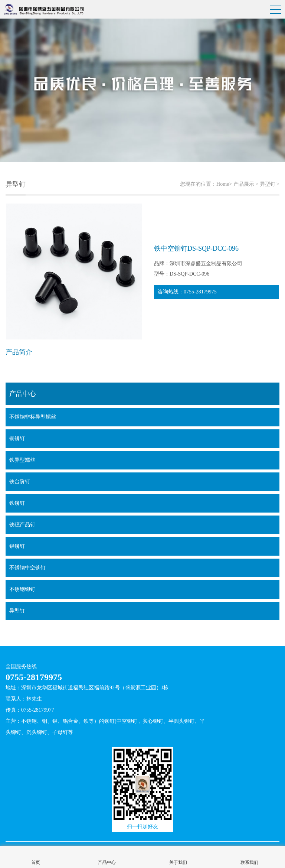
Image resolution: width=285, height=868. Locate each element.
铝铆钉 (17, 546)
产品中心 (107, 862)
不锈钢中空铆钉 (27, 568)
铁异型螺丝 (22, 460)
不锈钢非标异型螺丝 (33, 417)
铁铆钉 (17, 503)
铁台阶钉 (20, 482)
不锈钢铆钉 (22, 589)
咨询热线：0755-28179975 (187, 292)
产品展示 (244, 184)
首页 (36, 862)
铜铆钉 (17, 438)
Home (223, 184)
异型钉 (268, 184)
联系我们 (249, 862)
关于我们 (178, 862)
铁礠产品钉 (22, 525)
